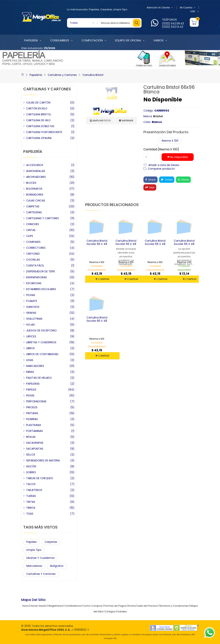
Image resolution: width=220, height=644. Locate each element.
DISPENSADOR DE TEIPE (41, 271)
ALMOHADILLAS (36, 171)
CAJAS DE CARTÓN (38, 103)
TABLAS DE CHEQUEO (40, 478)
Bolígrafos (57, 566)
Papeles (94, 9)
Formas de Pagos (115, 606)
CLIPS (30, 236)
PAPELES (31, 390)
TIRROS (31, 508)
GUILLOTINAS (34, 319)
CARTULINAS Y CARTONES (42, 218)
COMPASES (33, 242)
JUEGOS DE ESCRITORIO (41, 330)
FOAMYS (32, 301)
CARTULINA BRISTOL (39, 114)
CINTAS (31, 230)
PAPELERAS (33, 384)
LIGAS (30, 360)
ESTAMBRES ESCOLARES (41, 289)
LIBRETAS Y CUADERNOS (41, 342)
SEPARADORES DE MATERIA (43, 460)
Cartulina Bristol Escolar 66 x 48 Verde (155, 244)
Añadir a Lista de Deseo (164, 165)
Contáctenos (73, 606)
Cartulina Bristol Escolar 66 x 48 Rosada (126, 244)
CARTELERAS (34, 212)
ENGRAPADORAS (36, 277)
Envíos (132, 606)
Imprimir (126, 121)
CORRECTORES (36, 248)
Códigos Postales (116, 612)
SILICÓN (31, 466)
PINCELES (32, 407)
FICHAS (31, 295)
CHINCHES (33, 224)
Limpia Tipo (120, 9)
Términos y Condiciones (174, 606)
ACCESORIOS (35, 165)
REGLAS (31, 437)
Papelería (36, 75)
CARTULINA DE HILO (38, 120)
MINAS (30, 372)
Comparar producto (161, 168)
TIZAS (30, 514)
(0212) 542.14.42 (173, 27)
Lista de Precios (147, 606)
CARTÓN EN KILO (37, 108)
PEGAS (30, 395)
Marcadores (34, 566)
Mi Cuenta (188, 8)
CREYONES (33, 254)
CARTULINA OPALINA (39, 138)
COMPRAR (102, 279)
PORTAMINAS (34, 431)
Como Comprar (93, 606)
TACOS (31, 484)
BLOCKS (31, 183)
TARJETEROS (34, 490)
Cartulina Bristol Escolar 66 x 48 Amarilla (97, 244)
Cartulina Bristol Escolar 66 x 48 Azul (97, 321)
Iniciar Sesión (39, 606)
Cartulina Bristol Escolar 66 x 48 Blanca (184, 244)
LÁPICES (31, 336)
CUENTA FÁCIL (35, 265)
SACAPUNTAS (35, 449)
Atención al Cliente (160, 8)
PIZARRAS (32, 419)
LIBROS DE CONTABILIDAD (42, 354)
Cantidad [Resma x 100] (161, 149)
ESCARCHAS (34, 283)
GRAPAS (31, 313)
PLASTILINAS (34, 425)
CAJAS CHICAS (36, 200)
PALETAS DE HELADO (39, 378)
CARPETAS (33, 206)
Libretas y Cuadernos (40, 558)
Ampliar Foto (100, 121)
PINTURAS (32, 413)
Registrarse (56, 606)
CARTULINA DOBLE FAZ (40, 126)
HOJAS (30, 325)
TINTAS (31, 502)
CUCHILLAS (33, 260)
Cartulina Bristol (93, 75)
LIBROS (30, 348)
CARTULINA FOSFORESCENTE (44, 132)
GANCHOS (33, 307)
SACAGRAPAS (35, 443)
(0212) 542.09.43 (173, 23)
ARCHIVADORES (36, 177)
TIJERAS (31, 496)
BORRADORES (35, 195)
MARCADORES (35, 366)
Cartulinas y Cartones (62, 75)
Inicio (26, 606)
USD (195, 11)
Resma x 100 (170, 141)
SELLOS (31, 455)
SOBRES (31, 472)
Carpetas (106, 9)
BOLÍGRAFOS (34, 189)
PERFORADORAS (36, 401)
